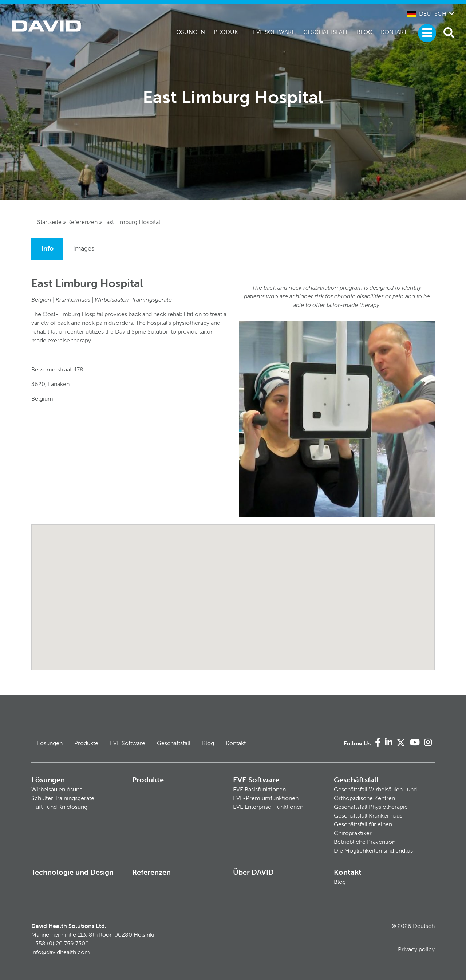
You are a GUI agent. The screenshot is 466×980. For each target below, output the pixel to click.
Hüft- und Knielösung (59, 807)
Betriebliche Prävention (365, 842)
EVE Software (274, 32)
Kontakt (394, 32)
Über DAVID (253, 872)
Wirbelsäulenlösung (57, 789)
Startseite (49, 222)
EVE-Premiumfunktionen (266, 798)
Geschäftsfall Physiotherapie (371, 807)
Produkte (229, 32)
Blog (365, 32)
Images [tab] (84, 248)
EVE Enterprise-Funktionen (268, 807)
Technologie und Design (72, 872)
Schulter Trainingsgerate (63, 798)
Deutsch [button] (427, 14)
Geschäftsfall (326, 32)
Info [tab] (47, 248)
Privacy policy (416, 949)
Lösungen (189, 32)
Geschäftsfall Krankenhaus (368, 816)
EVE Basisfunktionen (259, 789)
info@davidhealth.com (61, 952)
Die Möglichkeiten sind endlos (373, 851)
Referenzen (82, 222)
